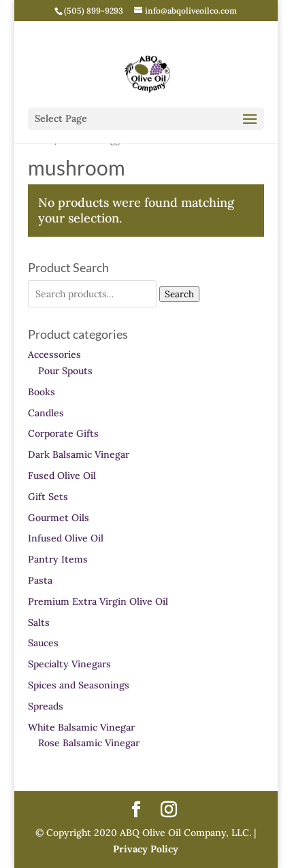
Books (42, 392)
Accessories (54, 354)
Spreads (46, 706)
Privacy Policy (146, 849)
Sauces (43, 643)
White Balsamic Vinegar (81, 727)
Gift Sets (48, 497)
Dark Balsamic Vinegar (79, 454)
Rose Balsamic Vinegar (89, 743)
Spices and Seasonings (79, 685)
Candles (46, 413)
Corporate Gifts (63, 433)
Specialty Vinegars (69, 664)
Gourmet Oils (59, 518)
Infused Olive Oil (66, 538)
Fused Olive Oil (62, 475)
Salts (39, 622)
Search (179, 294)
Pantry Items (58, 559)
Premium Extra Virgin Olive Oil (98, 601)
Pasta (40, 580)
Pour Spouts (65, 371)
